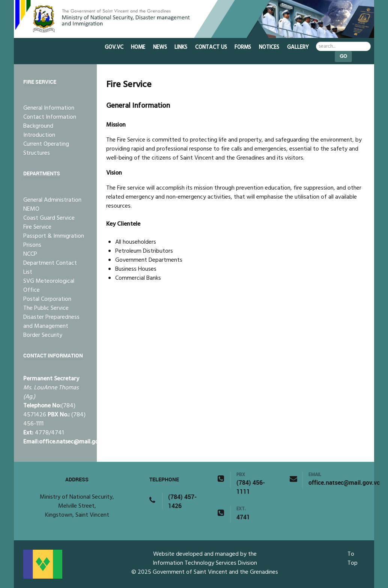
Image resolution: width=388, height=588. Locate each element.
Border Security (43, 335)
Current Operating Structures (46, 149)
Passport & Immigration (54, 236)
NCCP (30, 254)
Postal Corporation (47, 299)
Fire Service (37, 227)
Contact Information (50, 117)
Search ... (316, 42)
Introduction (39, 135)
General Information (49, 108)
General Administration (52, 200)
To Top (353, 559)
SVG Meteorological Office (49, 286)
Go (343, 57)
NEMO (31, 209)
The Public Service (46, 308)
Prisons (32, 245)
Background (38, 126)
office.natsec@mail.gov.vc (74, 442)
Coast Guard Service (49, 218)
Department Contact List (50, 268)
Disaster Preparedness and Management (51, 322)
